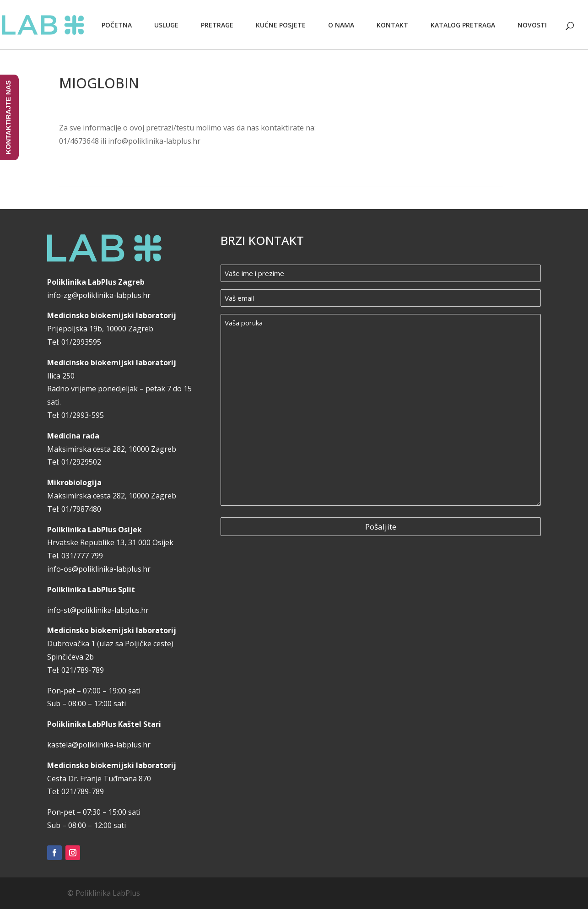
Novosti (532, 25)
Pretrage (217, 25)
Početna (117, 25)
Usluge (166, 25)
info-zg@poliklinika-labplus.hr (99, 295)
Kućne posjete (281, 25)
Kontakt (392, 25)
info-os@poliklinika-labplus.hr (99, 569)
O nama (341, 25)
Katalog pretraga (463, 25)
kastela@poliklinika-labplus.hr (99, 745)
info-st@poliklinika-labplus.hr (98, 610)
